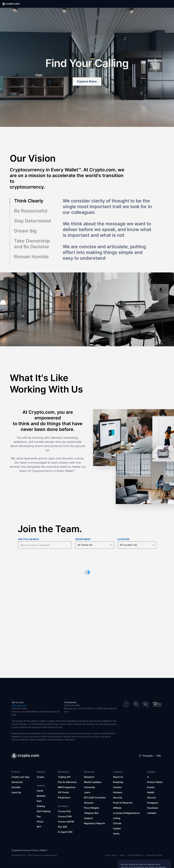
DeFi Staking (44, 811)
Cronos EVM (65, 816)
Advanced (17, 782)
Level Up (16, 792)
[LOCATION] (137, 545)
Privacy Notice (111, 855)
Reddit (151, 792)
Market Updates (93, 782)
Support (88, 818)
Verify (116, 834)
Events (151, 787)
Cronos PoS (64, 811)
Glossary (89, 803)
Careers (117, 787)
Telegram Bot (91, 813)
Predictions (64, 798)
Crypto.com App (20, 777)
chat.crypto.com (19, 705)
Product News (155, 782)
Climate (117, 823)
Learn (87, 792)
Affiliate (117, 808)
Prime (40, 822)
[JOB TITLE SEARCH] (45, 545)
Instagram (153, 803)
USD (159, 756)
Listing (117, 818)
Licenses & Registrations (126, 813)
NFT (39, 827)
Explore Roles (87, 81)
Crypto (41, 777)
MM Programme (67, 787)
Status (122, 855)
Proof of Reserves (123, 803)
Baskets (41, 796)
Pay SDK (63, 827)
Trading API (64, 777)
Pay (39, 816)
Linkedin (152, 813)
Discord (151, 798)
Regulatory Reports (95, 823)
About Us (118, 777)
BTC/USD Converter (95, 798)
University (90, 787)
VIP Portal (63, 792)
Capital (117, 828)
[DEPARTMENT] (95, 545)
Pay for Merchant (67, 782)
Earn (39, 801)
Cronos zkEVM (66, 822)
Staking (41, 806)
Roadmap (118, 782)
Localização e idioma (154, 855)
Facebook (153, 808)
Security (118, 798)
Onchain (16, 787)
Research (89, 777)
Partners (118, 792)
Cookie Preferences (135, 855)
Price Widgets (92, 808)
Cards (40, 791)
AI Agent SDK (65, 832)
